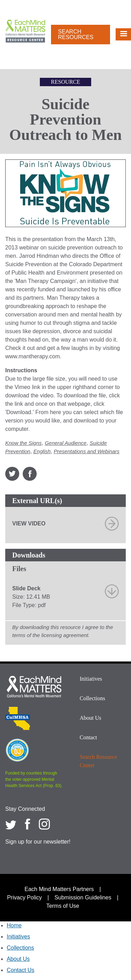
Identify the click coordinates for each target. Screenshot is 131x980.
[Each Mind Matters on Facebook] (28, 824)
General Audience (66, 443)
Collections (92, 698)
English (42, 451)
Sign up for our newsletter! (38, 842)
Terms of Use (63, 906)
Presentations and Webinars (87, 451)
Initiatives (91, 679)
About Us (90, 718)
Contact (88, 737)
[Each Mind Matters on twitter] (11, 824)
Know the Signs (23, 443)
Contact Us (20, 970)
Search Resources (76, 34)
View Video (29, 523)
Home (14, 925)
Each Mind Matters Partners (59, 889)
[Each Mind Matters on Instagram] (44, 824)
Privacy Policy (24, 897)
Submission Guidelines (83, 897)
